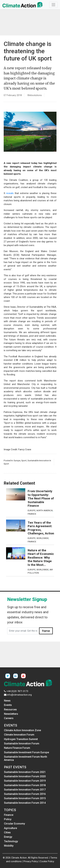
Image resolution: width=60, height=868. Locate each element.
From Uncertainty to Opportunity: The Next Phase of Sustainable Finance (41, 498)
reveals (10, 193)
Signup (46, 631)
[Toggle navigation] (53, 5)
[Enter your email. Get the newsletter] (23, 631)
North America (45, 510)
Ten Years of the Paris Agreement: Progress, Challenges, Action (41, 528)
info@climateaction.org (19, 695)
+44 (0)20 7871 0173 (17, 691)
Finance (32, 514)
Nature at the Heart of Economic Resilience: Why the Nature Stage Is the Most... (41, 558)
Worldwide (43, 538)
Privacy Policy (31, 861)
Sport (24, 460)
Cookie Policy (47, 861)
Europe (17, 460)
